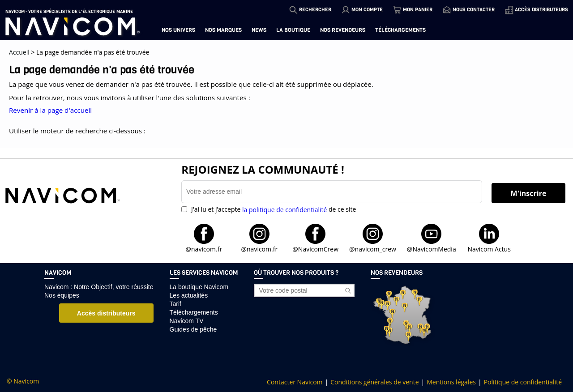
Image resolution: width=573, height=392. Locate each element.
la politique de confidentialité (284, 210)
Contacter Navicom (295, 382)
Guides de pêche (193, 329)
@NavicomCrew (315, 249)
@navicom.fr (204, 249)
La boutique (293, 30)
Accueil (19, 52)
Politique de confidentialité (523, 382)
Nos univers (178, 30)
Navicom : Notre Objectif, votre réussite (99, 287)
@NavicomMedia (432, 249)
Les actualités (189, 295)
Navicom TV (187, 321)
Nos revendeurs (343, 30)
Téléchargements (400, 30)
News (259, 30)
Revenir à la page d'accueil (50, 110)
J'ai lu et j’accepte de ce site (273, 209)
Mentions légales (451, 382)
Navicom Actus (489, 249)
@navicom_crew (373, 249)
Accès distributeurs (106, 313)
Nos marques (223, 30)
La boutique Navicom (199, 287)
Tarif (175, 304)
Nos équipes (62, 295)
